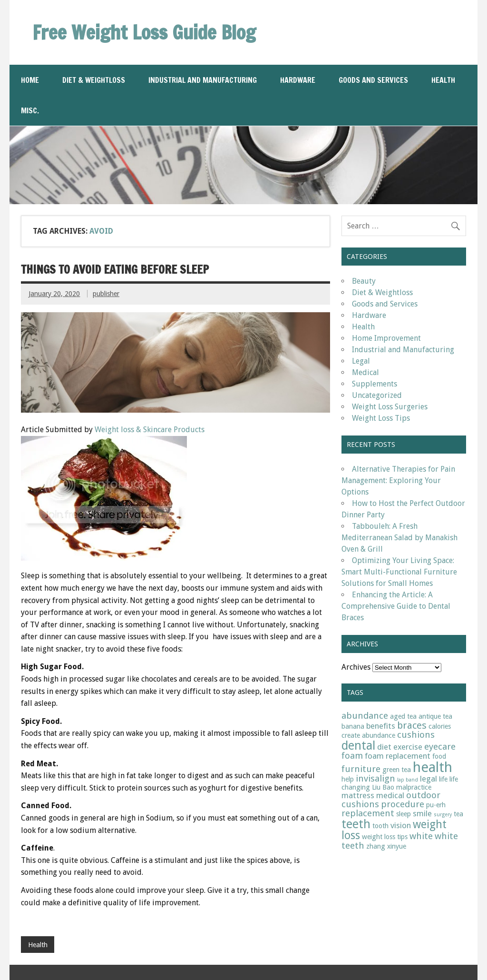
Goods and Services (373, 80)
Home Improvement (386, 338)
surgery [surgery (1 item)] (443, 815)
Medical (365, 372)
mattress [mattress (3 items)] (358, 795)
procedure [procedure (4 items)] (403, 804)
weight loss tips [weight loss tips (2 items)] (385, 837)
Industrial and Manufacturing (203, 80)
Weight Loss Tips (381, 418)
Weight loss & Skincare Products (150, 430)
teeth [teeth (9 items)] (356, 824)
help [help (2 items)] (348, 779)
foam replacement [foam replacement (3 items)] (398, 756)
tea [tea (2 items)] (458, 814)
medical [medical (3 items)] (390, 795)
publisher (106, 294)
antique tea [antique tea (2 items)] (435, 716)
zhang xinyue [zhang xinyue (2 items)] (386, 846)
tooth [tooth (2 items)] (380, 826)
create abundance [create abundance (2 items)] (368, 735)
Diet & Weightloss (94, 80)
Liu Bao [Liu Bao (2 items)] (383, 787)
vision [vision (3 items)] (401, 825)
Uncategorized (377, 395)
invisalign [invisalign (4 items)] (375, 778)
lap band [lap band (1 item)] (408, 780)
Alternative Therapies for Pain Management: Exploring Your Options (398, 480)
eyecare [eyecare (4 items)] (440, 747)
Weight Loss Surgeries (390, 407)
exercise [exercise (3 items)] (408, 747)
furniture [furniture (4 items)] (361, 769)
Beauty (364, 281)
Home (30, 80)
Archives (356, 667)
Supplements (375, 384)
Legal (361, 361)
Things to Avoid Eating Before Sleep (115, 269)
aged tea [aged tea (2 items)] (403, 716)
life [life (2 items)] (443, 779)
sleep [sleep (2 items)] (404, 814)
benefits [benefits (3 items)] (381, 726)
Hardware (298, 80)
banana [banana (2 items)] (353, 726)
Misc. (30, 110)
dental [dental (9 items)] (358, 746)
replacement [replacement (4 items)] (368, 813)
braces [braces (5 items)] (412, 725)
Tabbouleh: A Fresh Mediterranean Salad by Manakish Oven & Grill (399, 538)
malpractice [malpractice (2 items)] (414, 787)
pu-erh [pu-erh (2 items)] (436, 805)
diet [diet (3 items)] (384, 747)
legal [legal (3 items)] (429, 779)
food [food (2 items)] (439, 756)
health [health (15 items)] (433, 767)
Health (443, 80)
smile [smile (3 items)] (422, 813)
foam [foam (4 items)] (352, 756)
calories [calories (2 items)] (440, 726)
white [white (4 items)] (421, 836)
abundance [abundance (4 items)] (365, 716)
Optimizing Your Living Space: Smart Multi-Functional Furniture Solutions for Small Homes (399, 572)
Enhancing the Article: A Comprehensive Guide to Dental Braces (396, 606)
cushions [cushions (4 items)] (416, 735)
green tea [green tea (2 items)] (397, 770)
